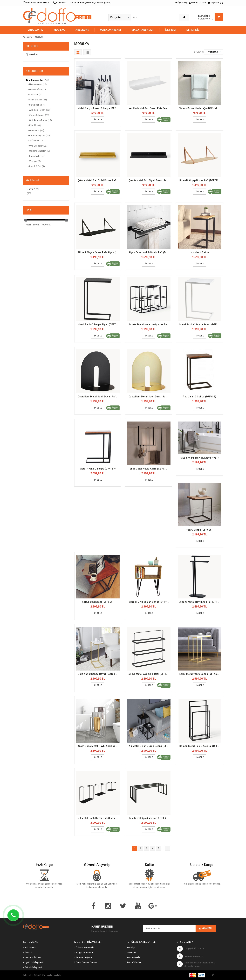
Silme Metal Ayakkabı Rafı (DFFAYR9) (149, 674)
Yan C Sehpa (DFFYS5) (199, 530)
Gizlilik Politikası (33, 957)
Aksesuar (132, 952)
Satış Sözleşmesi (33, 967)
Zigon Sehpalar (36, 115)
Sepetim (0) (216, 3)
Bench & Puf (35, 166)
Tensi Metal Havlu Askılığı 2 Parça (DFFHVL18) (149, 469)
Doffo (29, 189)
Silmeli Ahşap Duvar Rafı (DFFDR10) (200, 180)
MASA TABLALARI (143, 30)
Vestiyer (32, 161)
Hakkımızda (31, 947)
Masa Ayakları (134, 957)
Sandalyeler (34, 156)
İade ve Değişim (84, 957)
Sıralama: (199, 52)
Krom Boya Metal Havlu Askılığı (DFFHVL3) (99, 746)
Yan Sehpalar (35, 100)
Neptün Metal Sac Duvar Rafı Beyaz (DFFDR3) (149, 108)
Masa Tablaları (134, 962)
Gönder (207, 928)
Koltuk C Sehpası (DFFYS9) (98, 602)
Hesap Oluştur (198, 3)
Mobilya (131, 947)
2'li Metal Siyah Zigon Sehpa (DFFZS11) (149, 746)
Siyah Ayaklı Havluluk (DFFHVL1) (200, 458)
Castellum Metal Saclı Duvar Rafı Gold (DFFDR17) (149, 397)
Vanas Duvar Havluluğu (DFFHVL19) (200, 108)
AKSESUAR (82, 30)
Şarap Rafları (35, 105)
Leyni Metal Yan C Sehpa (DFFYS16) (200, 674)
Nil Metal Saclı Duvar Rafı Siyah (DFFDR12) (99, 818)
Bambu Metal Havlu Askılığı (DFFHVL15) (200, 746)
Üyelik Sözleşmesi (34, 962)
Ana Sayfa (36, 30)
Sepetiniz (193, 30)
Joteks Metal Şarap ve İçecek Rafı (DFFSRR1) (149, 325)
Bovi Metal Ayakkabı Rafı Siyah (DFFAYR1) (149, 818)
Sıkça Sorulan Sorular (87, 962)
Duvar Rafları (35, 89)
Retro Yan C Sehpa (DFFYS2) (199, 397)
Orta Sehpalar (35, 146)
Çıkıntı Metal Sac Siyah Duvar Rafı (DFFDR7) (149, 180)
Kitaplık (32, 125)
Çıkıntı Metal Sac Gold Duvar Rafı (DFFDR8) (99, 180)
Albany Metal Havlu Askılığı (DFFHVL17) (200, 602)
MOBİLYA (59, 30)
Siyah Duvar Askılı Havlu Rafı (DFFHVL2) (149, 252)
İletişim (170, 30)
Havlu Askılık (35, 84)
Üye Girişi (182, 3)
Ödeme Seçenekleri (86, 947)
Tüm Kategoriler (35, 80)
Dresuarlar (34, 130)
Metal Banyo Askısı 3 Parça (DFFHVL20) (99, 108)
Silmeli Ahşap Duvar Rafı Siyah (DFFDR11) (99, 252)
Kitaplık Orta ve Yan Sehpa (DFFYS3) (149, 602)
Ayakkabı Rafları (37, 110)
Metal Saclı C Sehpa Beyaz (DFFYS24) (200, 325)
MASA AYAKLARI (110, 30)
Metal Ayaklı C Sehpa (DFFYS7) (98, 469)
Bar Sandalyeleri (36, 136)
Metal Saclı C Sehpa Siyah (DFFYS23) (99, 325)
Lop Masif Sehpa (200, 252)
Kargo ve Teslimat (85, 952)
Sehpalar (33, 95)
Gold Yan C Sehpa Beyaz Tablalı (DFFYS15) (99, 674)
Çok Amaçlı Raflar (37, 120)
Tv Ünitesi (33, 141)
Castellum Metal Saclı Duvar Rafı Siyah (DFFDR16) (99, 397)
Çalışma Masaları (37, 151)
